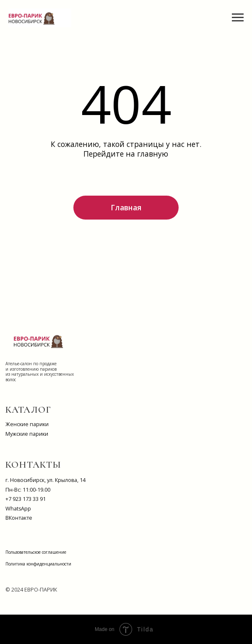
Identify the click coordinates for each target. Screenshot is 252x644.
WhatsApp (18, 509)
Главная (126, 207)
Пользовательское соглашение (36, 552)
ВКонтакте (19, 518)
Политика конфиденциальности (38, 564)
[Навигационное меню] (238, 18)
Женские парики (27, 424)
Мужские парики (27, 434)
